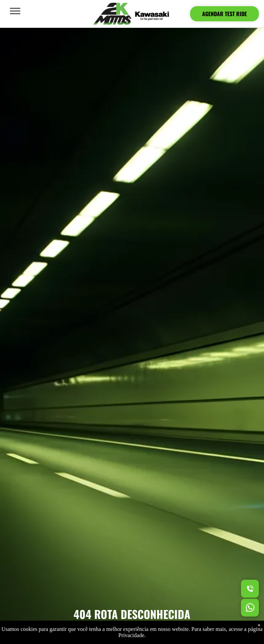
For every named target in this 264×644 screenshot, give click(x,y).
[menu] (15, 11)
